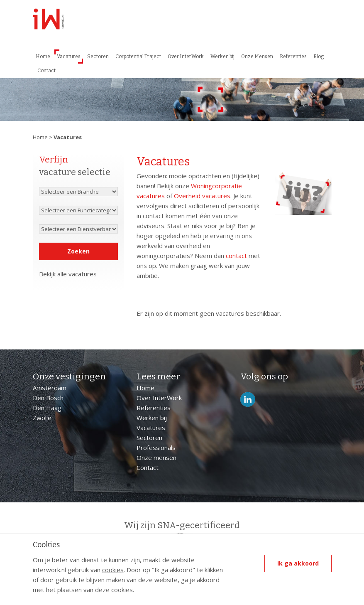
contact (236, 256)
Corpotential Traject (138, 57)
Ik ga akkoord (298, 563)
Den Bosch (48, 398)
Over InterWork (186, 57)
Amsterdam (50, 388)
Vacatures (69, 57)
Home (43, 57)
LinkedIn (248, 400)
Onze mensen (156, 457)
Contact (46, 71)
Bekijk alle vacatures (68, 274)
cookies (113, 570)
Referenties (293, 57)
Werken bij (222, 57)
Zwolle (42, 418)
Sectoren (98, 57)
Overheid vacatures (202, 196)
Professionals (156, 448)
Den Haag (47, 408)
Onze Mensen (257, 57)
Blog (319, 57)
